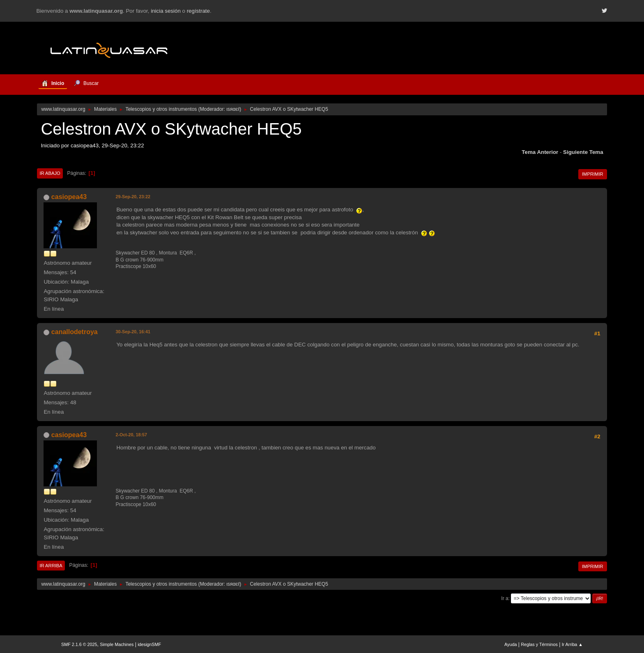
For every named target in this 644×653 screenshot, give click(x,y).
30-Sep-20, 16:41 (133, 332)
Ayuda (511, 644)
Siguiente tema (583, 152)
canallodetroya (75, 332)
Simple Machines (117, 644)
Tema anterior (540, 152)
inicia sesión (166, 11)
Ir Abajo (50, 173)
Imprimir (593, 174)
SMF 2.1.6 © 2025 (79, 644)
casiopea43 (69, 197)
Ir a (505, 598)
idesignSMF (149, 644)
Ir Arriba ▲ (572, 644)
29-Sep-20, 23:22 (133, 197)
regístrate (198, 11)
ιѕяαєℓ (233, 109)
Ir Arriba (51, 566)
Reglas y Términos (539, 644)
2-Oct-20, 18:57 (131, 435)
